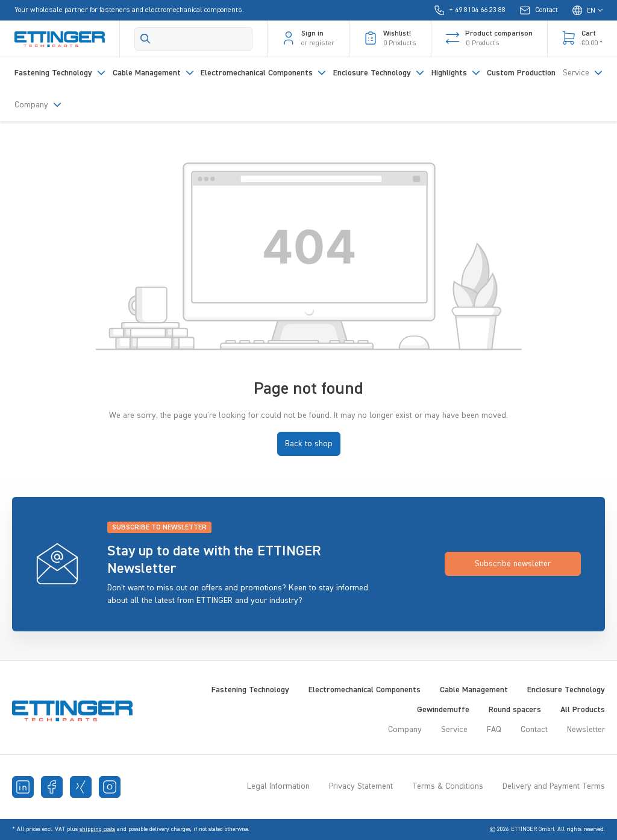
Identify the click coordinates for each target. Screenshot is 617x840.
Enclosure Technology (566, 690)
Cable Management (474, 690)
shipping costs (97, 829)
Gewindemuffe (443, 710)
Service (454, 730)
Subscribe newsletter (513, 564)
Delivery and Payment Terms (554, 786)
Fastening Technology (250, 690)
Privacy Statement (361, 786)
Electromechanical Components (365, 690)
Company (405, 730)
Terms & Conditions (448, 786)
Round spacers (515, 710)
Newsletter (586, 730)
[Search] (193, 39)
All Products (583, 710)
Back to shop (309, 444)
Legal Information (278, 786)
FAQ (494, 730)
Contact (534, 730)
